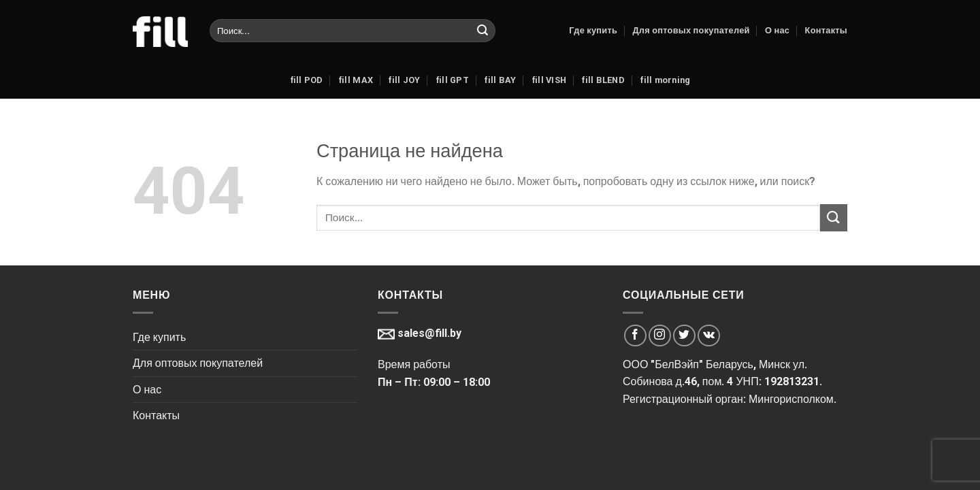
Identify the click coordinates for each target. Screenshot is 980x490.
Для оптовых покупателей (691, 30)
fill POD (307, 80)
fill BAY (500, 80)
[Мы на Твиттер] (684, 336)
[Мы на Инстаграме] (660, 336)
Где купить (593, 30)
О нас (777, 30)
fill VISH (549, 80)
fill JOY (404, 80)
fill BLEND (603, 80)
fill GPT (452, 80)
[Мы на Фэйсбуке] (635, 336)
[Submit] (483, 31)
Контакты (826, 30)
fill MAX (356, 80)
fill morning (665, 80)
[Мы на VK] (709, 336)
